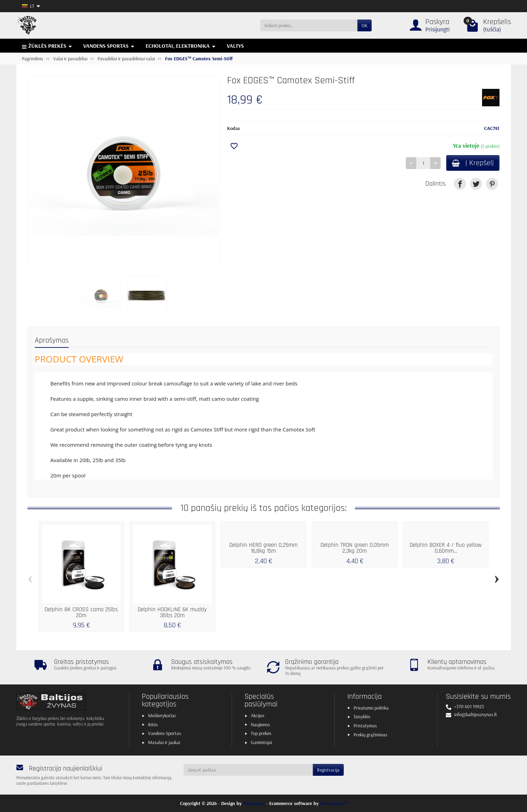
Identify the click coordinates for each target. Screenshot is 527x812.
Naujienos (260, 725)
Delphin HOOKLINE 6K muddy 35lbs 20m (172, 612)
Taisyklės (362, 717)
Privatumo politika (371, 708)
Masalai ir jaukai (164, 742)
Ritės (153, 725)
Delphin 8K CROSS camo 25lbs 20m (81, 612)
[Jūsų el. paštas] (248, 770)
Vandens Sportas (165, 733)
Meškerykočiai (162, 715)
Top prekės (261, 733)
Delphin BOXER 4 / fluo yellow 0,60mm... (446, 548)
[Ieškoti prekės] (309, 25)
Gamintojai (261, 742)
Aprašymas (52, 340)
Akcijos (258, 715)
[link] (460, 184)
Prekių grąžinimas (370, 735)
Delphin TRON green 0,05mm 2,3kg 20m (355, 548)
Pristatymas (365, 726)
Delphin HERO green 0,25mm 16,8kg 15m (263, 548)
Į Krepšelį (473, 163)
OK (365, 25)
